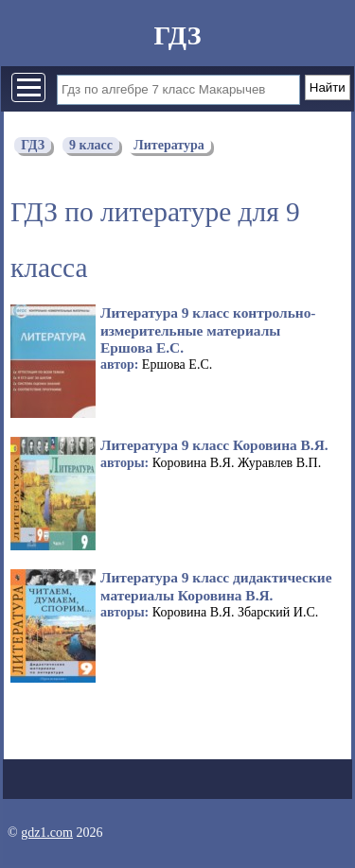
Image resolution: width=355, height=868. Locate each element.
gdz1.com (47, 833)
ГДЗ (177, 35)
